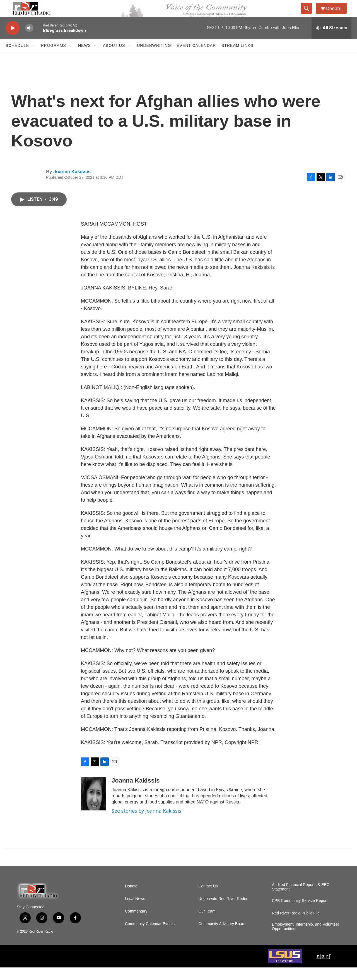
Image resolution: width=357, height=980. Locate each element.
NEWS (85, 58)
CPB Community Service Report (300, 913)
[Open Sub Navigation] (33, 58)
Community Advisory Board (222, 936)
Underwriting (154, 58)
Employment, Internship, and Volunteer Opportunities (306, 939)
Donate (337, 15)
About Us (114, 58)
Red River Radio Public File (296, 926)
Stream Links (237, 58)
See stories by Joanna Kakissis (146, 823)
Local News (135, 911)
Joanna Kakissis (72, 184)
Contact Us (208, 899)
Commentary (136, 924)
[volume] (29, 41)
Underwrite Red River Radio (223, 911)
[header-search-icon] (309, 15)
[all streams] (331, 40)
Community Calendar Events (150, 936)
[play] (13, 41)
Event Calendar (196, 58)
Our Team (207, 924)
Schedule (17, 58)
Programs (54, 58)
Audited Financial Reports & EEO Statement (301, 900)
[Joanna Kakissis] (93, 806)
